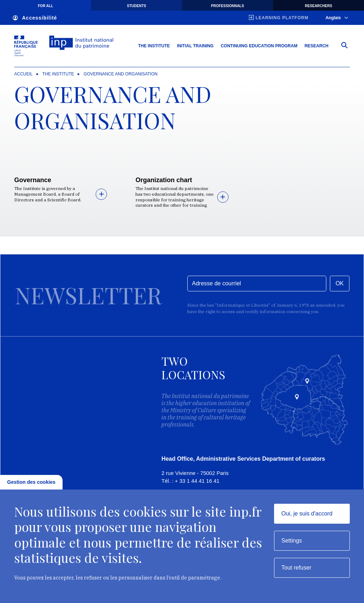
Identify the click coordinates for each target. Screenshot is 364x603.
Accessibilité (35, 18)
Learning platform (282, 18)
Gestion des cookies (31, 482)
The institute (58, 74)
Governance (33, 180)
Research (317, 46)
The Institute (154, 46)
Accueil (23, 74)
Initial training (195, 46)
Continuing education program (259, 46)
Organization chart (164, 180)
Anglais (337, 18)
